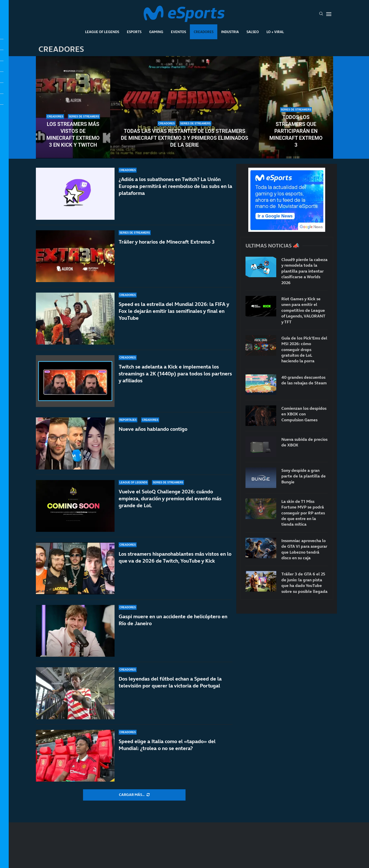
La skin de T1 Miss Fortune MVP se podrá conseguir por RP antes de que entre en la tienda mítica (303, 513)
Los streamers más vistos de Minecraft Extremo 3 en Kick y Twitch (73, 134)
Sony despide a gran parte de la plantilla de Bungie (304, 476)
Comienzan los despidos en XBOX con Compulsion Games (304, 414)
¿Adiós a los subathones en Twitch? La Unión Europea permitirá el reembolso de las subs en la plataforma (175, 186)
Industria (230, 32)
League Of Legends (102, 32)
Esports (134, 32)
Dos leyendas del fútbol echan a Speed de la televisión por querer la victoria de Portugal (170, 682)
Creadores (204, 32)
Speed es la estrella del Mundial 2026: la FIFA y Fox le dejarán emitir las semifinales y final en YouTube (174, 311)
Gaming (156, 32)
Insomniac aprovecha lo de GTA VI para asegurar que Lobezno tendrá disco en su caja (304, 549)
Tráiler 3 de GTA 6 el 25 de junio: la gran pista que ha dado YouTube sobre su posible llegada (304, 582)
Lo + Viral (275, 32)
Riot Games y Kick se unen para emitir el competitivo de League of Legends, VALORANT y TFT (303, 310)
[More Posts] (134, 795)
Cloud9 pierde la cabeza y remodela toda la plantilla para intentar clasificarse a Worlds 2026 (304, 271)
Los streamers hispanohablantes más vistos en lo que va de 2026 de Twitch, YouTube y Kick (175, 562)
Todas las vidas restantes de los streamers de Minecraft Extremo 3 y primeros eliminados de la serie (185, 138)
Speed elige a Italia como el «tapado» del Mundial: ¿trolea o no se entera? (167, 745)
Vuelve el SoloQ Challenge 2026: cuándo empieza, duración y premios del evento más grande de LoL (170, 498)
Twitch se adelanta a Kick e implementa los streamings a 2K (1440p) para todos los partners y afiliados (175, 374)
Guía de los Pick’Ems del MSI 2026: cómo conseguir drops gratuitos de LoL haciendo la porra (304, 350)
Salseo (253, 32)
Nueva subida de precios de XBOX (304, 442)
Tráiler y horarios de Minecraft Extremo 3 (167, 242)
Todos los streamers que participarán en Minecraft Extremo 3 (296, 131)
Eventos (178, 32)
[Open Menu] (329, 14)
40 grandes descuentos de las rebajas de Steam (304, 380)
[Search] (321, 14)
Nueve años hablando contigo (153, 429)
